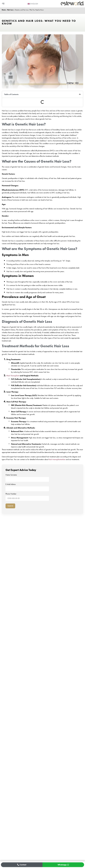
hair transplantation (57, 459)
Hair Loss (10, 10)
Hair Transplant (13, 376)
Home (4, 10)
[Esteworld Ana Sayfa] (72, 5)
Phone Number (27, 496)
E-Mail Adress (27, 487)
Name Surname (27, 477)
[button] (3, 4)
